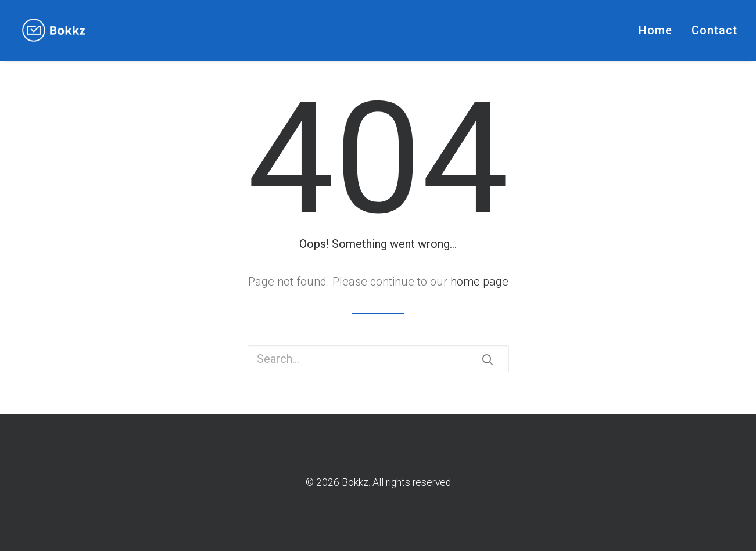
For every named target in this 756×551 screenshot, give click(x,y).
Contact (714, 30)
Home (655, 30)
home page (479, 282)
